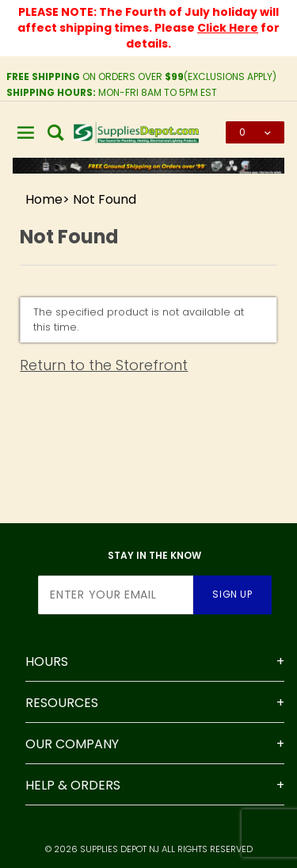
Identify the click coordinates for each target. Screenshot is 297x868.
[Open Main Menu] (26, 132)
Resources (62, 703)
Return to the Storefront (104, 365)
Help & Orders (73, 785)
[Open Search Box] (56, 132)
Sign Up (232, 594)
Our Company (72, 744)
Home (44, 199)
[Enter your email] (116, 595)
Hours (47, 662)
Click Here (228, 28)
